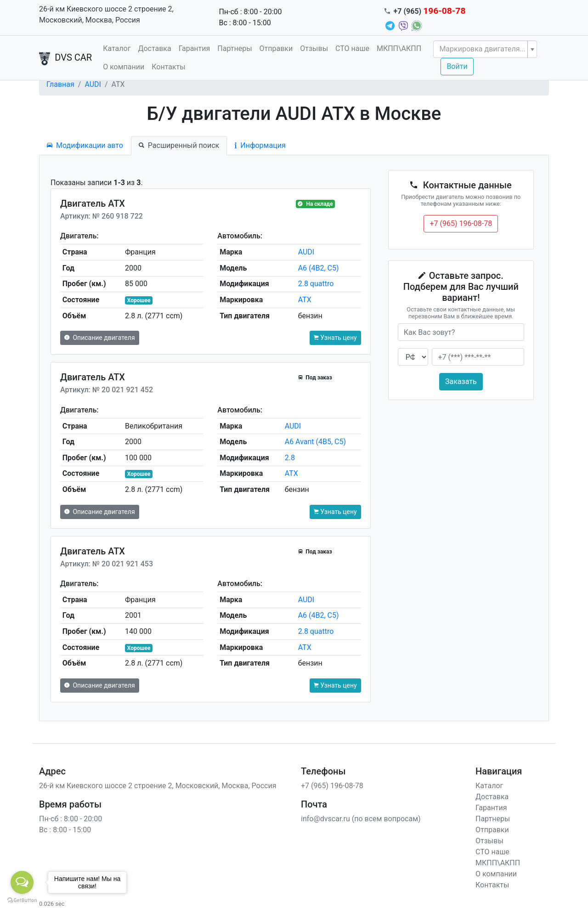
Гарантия (195, 48)
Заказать (461, 381)
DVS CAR (65, 58)
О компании (124, 67)
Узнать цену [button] (335, 338)
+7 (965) (430, 11)
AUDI (93, 84)
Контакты (168, 67)
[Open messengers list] (22, 882)
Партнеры (235, 48)
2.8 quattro (316, 284)
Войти (457, 66)
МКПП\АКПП (399, 48)
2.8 (290, 458)
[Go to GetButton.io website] (22, 900)
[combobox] (485, 49)
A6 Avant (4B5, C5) (315, 442)
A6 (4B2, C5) (319, 268)
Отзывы (314, 48)
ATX (305, 300)
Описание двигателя (100, 338)
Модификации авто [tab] (85, 145)
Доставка (154, 48)
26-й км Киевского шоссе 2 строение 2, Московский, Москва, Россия (106, 14)
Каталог (117, 48)
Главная (60, 84)
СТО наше (352, 48)
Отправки (276, 48)
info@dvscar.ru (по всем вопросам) (361, 819)
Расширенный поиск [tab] (179, 145)
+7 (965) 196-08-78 (461, 223)
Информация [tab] (260, 145)
